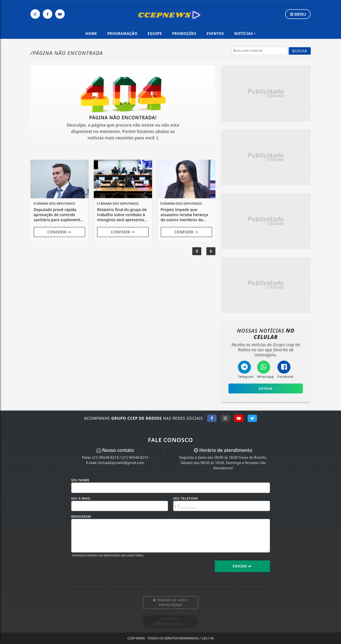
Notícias (244, 34)
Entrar (266, 388)
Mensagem (81, 516)
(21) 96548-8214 (106, 457)
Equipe (155, 34)
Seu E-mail (81, 498)
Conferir (59, 232)
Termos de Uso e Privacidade (170, 602)
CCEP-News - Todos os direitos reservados (170, 638)
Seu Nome (80, 480)
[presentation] (105, 570)
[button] (211, 251)
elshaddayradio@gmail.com (121, 463)
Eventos (215, 34)
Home (91, 34)
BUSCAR (300, 51)
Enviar (242, 566)
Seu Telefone (186, 498)
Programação (122, 34)
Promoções (184, 34)
